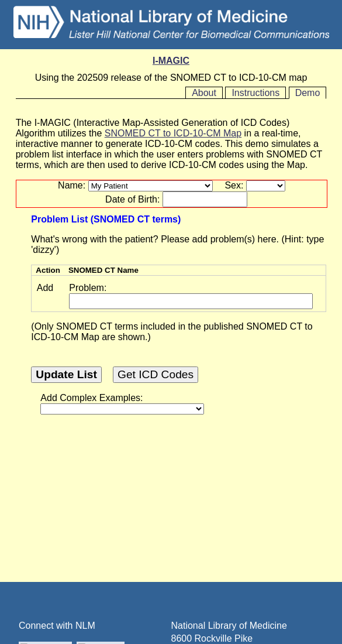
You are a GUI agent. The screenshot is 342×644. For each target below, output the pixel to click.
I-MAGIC (171, 61)
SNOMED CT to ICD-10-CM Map (173, 133)
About (204, 93)
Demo (308, 93)
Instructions (255, 93)
